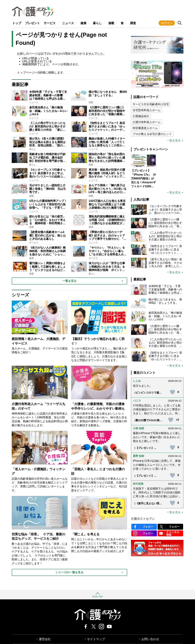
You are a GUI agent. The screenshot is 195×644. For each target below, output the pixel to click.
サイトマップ (96, 639)
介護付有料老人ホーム (147, 122)
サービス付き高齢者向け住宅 (151, 104)
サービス (50, 23)
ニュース (68, 23)
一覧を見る (174, 141)
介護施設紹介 (141, 116)
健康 (83, 23)
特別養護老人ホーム (145, 128)
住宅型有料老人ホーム (147, 110)
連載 (111, 23)
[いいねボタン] (172, 392)
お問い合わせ (150, 639)
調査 (133, 23)
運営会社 (45, 639)
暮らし (97, 23)
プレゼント (32, 23)
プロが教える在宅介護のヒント (152, 134)
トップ (17, 23)
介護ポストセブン (143, 519)
